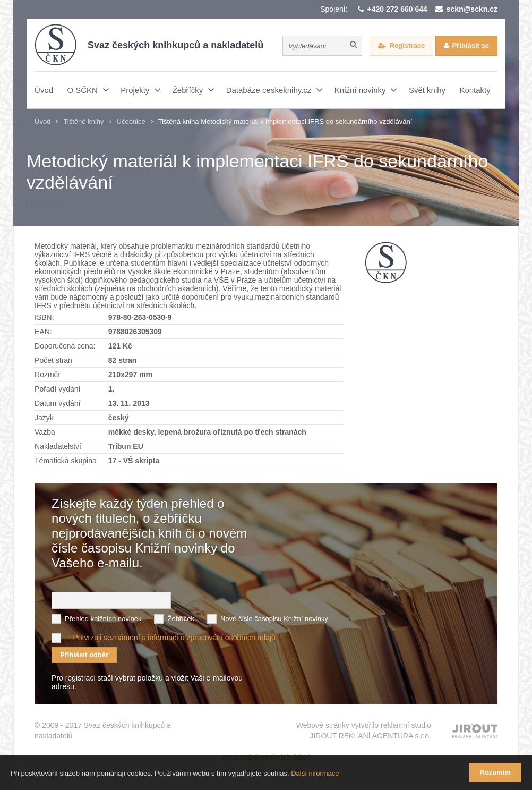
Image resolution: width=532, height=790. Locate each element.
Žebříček (181, 619)
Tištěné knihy (83, 121)
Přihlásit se (471, 45)
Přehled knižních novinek (103, 619)
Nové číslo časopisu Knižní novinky (274, 619)
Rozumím (496, 772)
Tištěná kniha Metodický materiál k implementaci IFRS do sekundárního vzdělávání (285, 121)
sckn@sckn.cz (472, 9)
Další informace (315, 773)
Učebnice (131, 121)
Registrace (407, 45)
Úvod (42, 121)
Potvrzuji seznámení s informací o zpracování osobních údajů (174, 638)
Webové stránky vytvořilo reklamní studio (364, 731)
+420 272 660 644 (397, 9)
